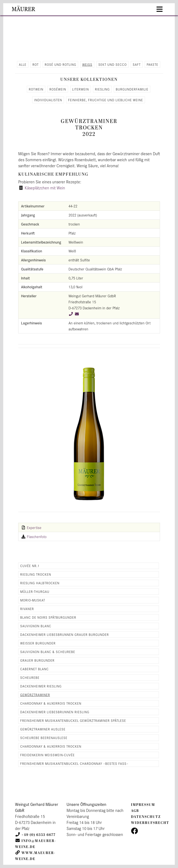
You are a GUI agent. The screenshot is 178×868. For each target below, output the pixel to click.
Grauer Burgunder (37, 660)
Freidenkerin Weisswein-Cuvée (47, 755)
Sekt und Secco (113, 64)
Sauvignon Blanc (36, 626)
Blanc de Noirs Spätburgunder (48, 617)
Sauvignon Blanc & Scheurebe (48, 652)
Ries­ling (102, 89)
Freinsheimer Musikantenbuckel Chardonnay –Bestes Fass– (74, 763)
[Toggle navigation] (160, 9)
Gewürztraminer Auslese (43, 729)
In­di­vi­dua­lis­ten (48, 100)
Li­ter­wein (81, 89)
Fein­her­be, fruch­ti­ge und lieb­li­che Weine (106, 100)
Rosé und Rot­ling (60, 64)
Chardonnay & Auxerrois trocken (51, 703)
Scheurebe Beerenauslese (44, 738)
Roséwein (58, 89)
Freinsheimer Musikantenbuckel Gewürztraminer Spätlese (73, 720)
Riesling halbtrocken (40, 583)
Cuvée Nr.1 (30, 566)
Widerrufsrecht (150, 823)
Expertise (34, 528)
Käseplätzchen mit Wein (45, 188)
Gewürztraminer (35, 695)
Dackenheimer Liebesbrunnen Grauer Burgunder (65, 634)
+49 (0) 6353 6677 (39, 835)
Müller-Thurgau (35, 591)
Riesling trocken (36, 574)
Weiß (87, 64)
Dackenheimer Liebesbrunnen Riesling (55, 712)
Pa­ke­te (152, 64)
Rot (36, 64)
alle (23, 64)
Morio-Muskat (33, 600)
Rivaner (27, 609)
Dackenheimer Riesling (41, 686)
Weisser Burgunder (38, 643)
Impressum (143, 805)
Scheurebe (30, 677)
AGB (135, 811)
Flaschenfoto (37, 537)
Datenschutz (146, 817)
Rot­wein (36, 89)
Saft (137, 64)
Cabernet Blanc (34, 669)
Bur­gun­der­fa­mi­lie (132, 89)
